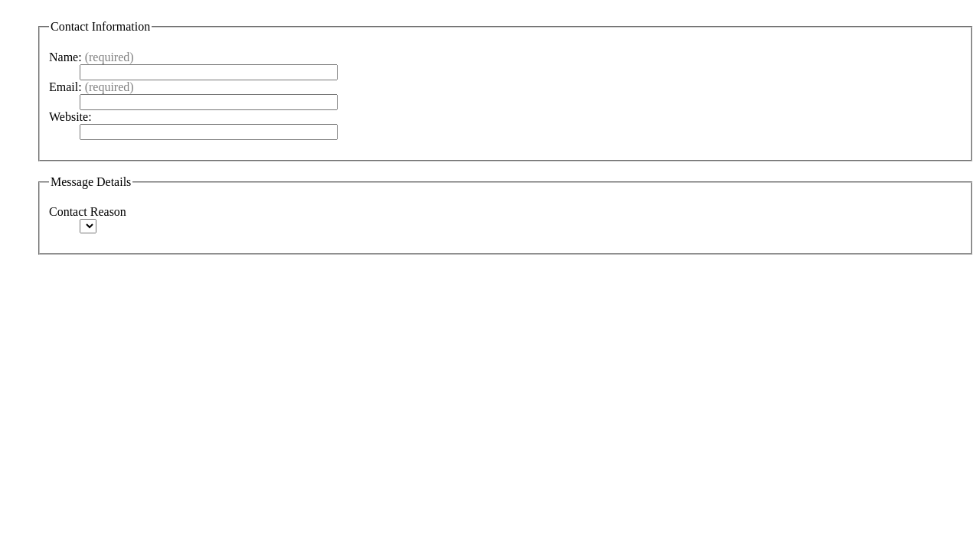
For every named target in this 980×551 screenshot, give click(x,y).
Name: (91, 57)
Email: (91, 87)
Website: (70, 117)
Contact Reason (88, 212)
